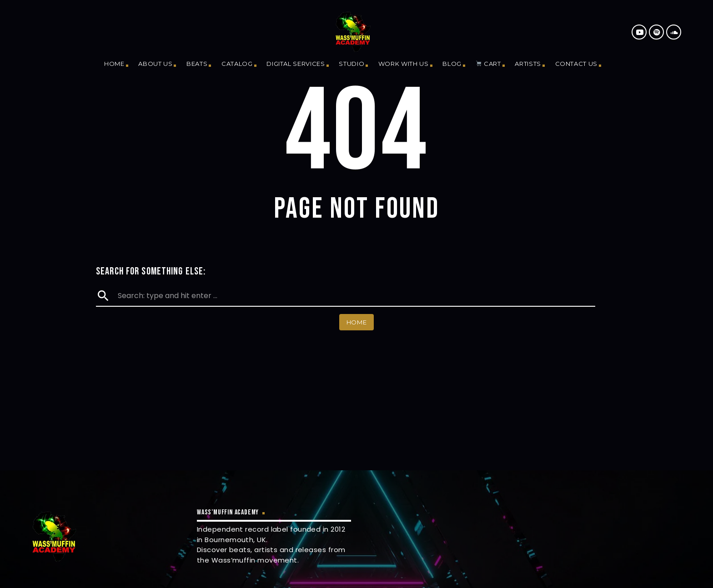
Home (114, 64)
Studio (351, 64)
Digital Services (296, 64)
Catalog (237, 64)
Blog (452, 64)
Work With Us (404, 64)
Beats (197, 64)
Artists (528, 64)
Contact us (577, 64)
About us (155, 64)
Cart (488, 64)
